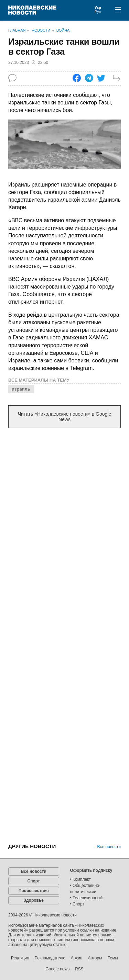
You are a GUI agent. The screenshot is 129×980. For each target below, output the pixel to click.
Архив (77, 958)
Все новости (109, 847)
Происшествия (34, 891)
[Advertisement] (64, 503)
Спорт (34, 881)
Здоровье (34, 900)
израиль (21, 389)
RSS (79, 969)
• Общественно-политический (85, 889)
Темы (113, 958)
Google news (57, 969)
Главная (17, 30)
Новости (41, 30)
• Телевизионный (87, 898)
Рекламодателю (50, 958)
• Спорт (77, 904)
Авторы (95, 958)
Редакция (20, 958)
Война (63, 30)
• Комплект (81, 879)
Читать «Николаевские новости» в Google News (65, 417)
